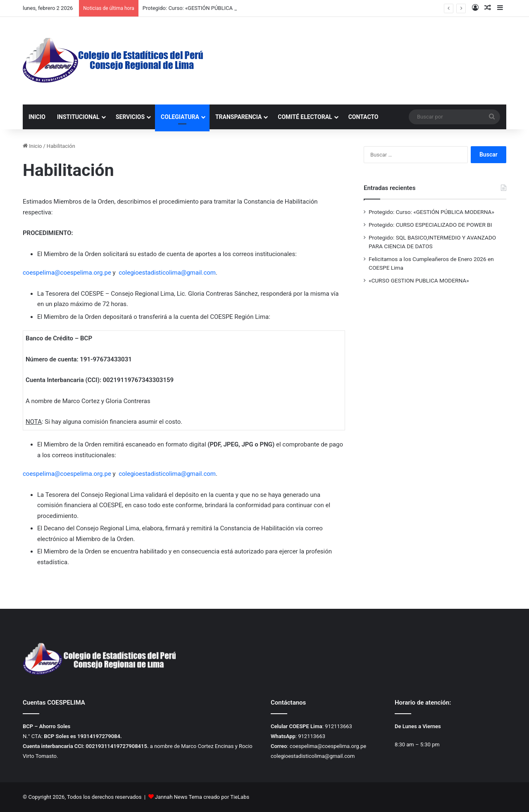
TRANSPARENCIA (238, 117)
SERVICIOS (130, 117)
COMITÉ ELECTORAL (305, 117)
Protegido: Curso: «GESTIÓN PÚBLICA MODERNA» (203, 8)
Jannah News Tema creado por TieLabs (202, 797)
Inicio (32, 146)
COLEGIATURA (180, 117)
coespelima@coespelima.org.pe (67, 273)
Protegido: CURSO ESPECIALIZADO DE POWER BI (430, 225)
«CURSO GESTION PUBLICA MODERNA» (419, 280)
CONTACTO (363, 117)
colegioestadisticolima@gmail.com (167, 273)
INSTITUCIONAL (78, 117)
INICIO (37, 117)
